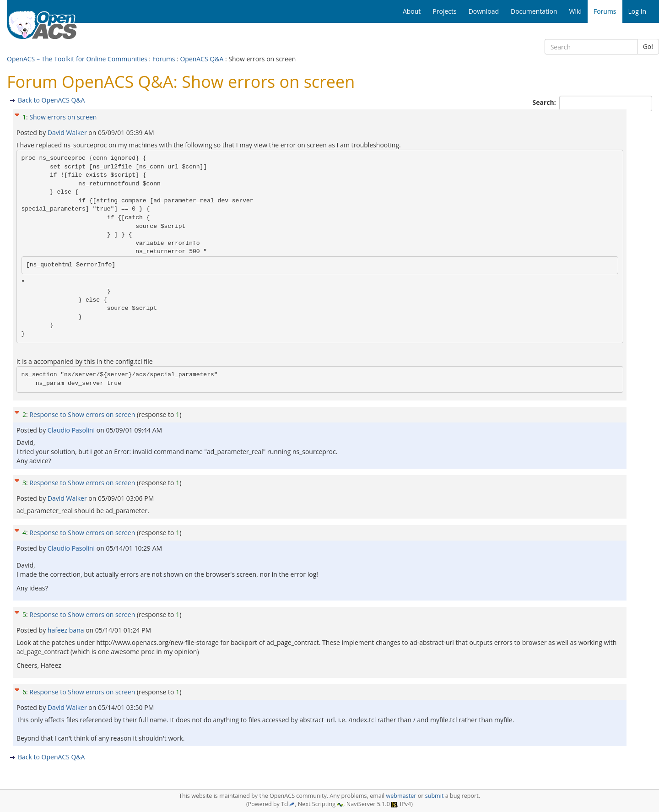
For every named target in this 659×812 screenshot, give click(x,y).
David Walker (68, 133)
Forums (164, 59)
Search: (545, 102)
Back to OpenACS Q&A (51, 100)
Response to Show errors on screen (82, 414)
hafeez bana (67, 630)
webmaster (401, 796)
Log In (637, 11)
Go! (648, 46)
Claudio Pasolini (72, 430)
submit (435, 796)
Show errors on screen (63, 117)
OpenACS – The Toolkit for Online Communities (77, 59)
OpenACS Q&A (202, 59)
